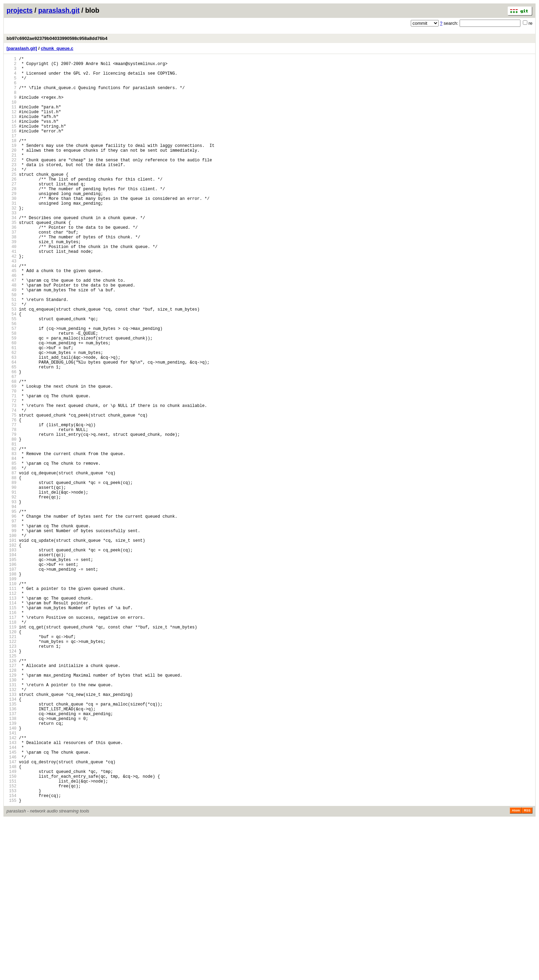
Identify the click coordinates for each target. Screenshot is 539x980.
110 (12, 697)
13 (12, 130)
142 (12, 884)
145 (12, 902)
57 (12, 387)
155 (12, 960)
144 (12, 896)
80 (12, 522)
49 (12, 340)
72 (12, 475)
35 (12, 259)
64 (12, 428)
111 (12, 703)
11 (12, 118)
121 (12, 761)
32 (12, 241)
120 (12, 756)
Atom (516, 970)
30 (12, 229)
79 (12, 516)
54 (12, 370)
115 (12, 726)
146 (12, 908)
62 (12, 416)
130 (12, 814)
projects (20, 10)
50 (12, 346)
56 (12, 381)
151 (12, 937)
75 (12, 492)
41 (12, 294)
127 (12, 796)
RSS (527, 970)
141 (12, 878)
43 (12, 305)
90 (12, 580)
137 (12, 855)
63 (12, 422)
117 (12, 738)
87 (12, 563)
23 (12, 188)
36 (12, 264)
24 (12, 194)
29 (12, 223)
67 (12, 446)
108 (12, 685)
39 (12, 282)
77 (12, 504)
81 (12, 527)
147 (12, 913)
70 (12, 463)
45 (12, 317)
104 (12, 662)
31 (12, 235)
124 (12, 779)
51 (12, 352)
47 (12, 329)
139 (12, 867)
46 (12, 323)
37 (12, 270)
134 (12, 837)
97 (12, 621)
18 (12, 159)
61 (12, 411)
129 (12, 808)
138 (12, 861)
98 (12, 627)
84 (12, 545)
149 (12, 925)
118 (12, 744)
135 (12, 843)
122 (12, 767)
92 (12, 592)
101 (12, 644)
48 (12, 335)
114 (12, 720)
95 (12, 609)
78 (12, 510)
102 (12, 650)
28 (12, 218)
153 (12, 949)
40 (12, 288)
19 (12, 165)
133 (12, 832)
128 (12, 802)
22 (12, 182)
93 (12, 598)
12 (12, 124)
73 (12, 481)
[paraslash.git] (22, 48)
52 (12, 358)
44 (12, 311)
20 (12, 171)
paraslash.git (59, 10)
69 (12, 457)
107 (12, 680)
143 (12, 890)
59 (12, 399)
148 (12, 919)
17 (12, 153)
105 (12, 668)
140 (12, 873)
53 (12, 364)
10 (12, 112)
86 (12, 557)
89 (12, 574)
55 (12, 375)
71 (12, 469)
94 (12, 604)
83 (12, 539)
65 (12, 434)
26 (12, 206)
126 (12, 791)
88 (12, 568)
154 (12, 954)
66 (12, 440)
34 (12, 253)
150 (12, 931)
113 (12, 715)
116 (12, 732)
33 (12, 247)
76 (12, 498)
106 (12, 674)
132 (12, 826)
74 (12, 487)
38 (12, 276)
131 (12, 820)
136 (12, 849)
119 (12, 750)
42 (12, 299)
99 (12, 633)
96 (12, 615)
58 (12, 393)
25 (12, 200)
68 (12, 451)
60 (12, 405)
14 (12, 136)
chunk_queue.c (57, 48)
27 (12, 212)
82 (12, 533)
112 (12, 709)
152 (12, 943)
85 (12, 551)
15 (12, 142)
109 (12, 691)
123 (12, 773)
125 (12, 785)
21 (12, 177)
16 (12, 147)
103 (12, 656)
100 (12, 639)
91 (12, 586)
